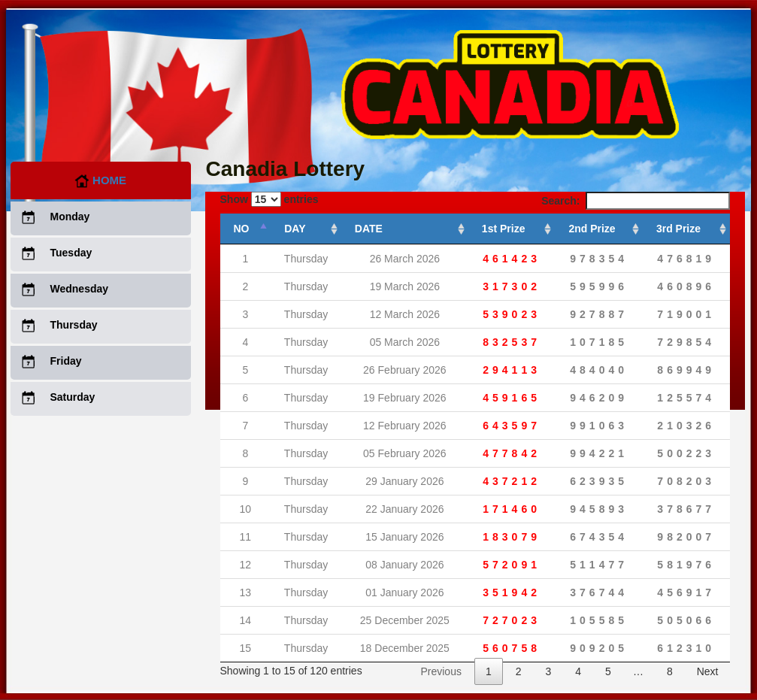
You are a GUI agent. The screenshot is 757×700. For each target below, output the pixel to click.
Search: (635, 201)
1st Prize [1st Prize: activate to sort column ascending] (504, 229)
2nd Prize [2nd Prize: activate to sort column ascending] (592, 229)
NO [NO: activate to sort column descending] (242, 229)
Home (100, 180)
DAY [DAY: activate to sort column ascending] (295, 229)
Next (708, 671)
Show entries (269, 199)
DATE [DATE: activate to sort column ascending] (369, 229)
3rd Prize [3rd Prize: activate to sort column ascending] (678, 229)
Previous (441, 671)
